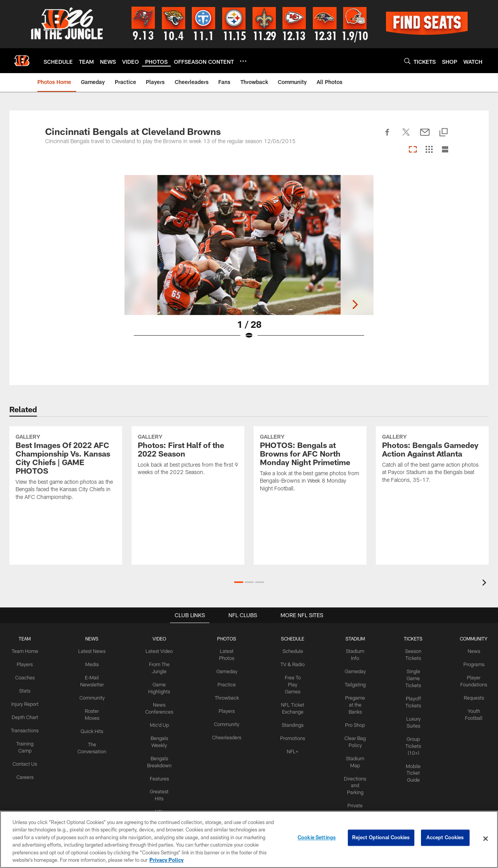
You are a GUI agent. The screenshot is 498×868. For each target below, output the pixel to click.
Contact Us (28, 766)
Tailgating (353, 683)
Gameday (226, 670)
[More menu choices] (243, 61)
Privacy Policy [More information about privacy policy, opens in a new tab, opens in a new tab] (167, 860)
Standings (291, 715)
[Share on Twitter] (406, 136)
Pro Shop (353, 722)
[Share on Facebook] (388, 136)
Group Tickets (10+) (410, 741)
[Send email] (425, 136)
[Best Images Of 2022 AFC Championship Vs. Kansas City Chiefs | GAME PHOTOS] (66, 500)
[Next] (447, 245)
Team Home (28, 651)
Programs (470, 664)
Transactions (28, 734)
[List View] (445, 150)
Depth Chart (28, 721)
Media (95, 664)
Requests (470, 696)
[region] (249, 839)
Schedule (291, 651)
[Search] (407, 61)
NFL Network (160, 805)
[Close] (486, 839)
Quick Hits (94, 728)
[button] (239, 582)
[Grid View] (429, 150)
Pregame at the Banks (353, 702)
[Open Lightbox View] (249, 262)
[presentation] (486, 584)
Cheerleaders (226, 734)
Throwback (226, 696)
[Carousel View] (413, 150)
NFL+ (291, 741)
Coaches (28, 677)
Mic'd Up (160, 722)
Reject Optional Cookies (381, 838)
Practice (226, 683)
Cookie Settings (317, 838)
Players (28, 664)
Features (160, 773)
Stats (28, 689)
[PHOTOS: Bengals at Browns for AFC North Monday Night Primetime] (310, 495)
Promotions (291, 728)
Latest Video (161, 651)
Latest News (95, 651)
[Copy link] (444, 133)
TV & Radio (291, 664)
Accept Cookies (445, 838)
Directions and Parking (353, 780)
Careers (28, 779)
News (470, 651)
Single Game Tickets (410, 677)
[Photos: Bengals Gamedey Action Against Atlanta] (432, 491)
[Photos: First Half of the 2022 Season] (188, 487)
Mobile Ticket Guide (410, 767)
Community (94, 696)
